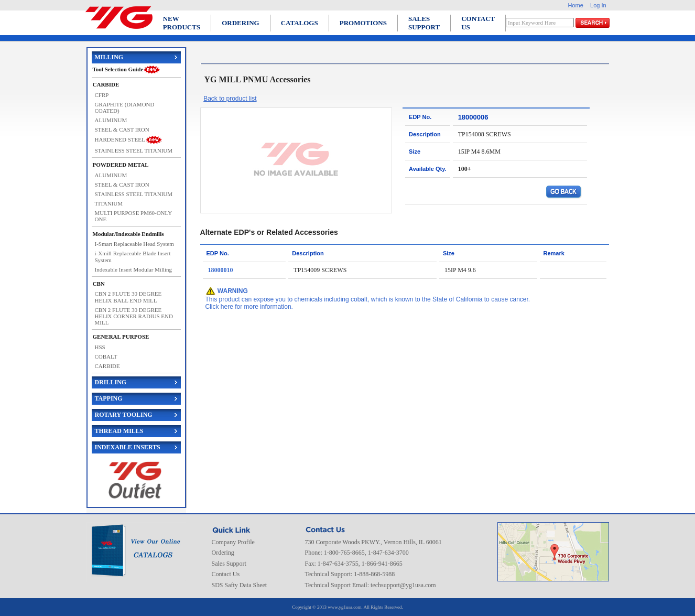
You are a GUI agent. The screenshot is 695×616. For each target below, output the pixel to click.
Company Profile (233, 542)
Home (575, 5)
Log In (598, 5)
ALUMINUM (111, 120)
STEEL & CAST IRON (122, 129)
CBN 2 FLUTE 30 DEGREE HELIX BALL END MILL (128, 297)
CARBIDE (107, 366)
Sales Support (229, 564)
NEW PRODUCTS (182, 23)
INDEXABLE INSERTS (128, 447)
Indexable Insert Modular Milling (134, 269)
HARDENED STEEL (120, 139)
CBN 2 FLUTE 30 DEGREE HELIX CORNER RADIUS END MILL (134, 316)
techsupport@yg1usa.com (403, 585)
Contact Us (226, 574)
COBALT (106, 356)
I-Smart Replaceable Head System (134, 244)
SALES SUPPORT (424, 23)
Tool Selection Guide (118, 69)
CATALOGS (300, 23)
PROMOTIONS (363, 23)
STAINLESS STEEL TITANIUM (134, 150)
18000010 (221, 270)
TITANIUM (109, 203)
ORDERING (241, 23)
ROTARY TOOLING (124, 415)
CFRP (102, 95)
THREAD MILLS (119, 431)
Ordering (223, 553)
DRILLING (111, 382)
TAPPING (109, 398)
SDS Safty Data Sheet (240, 585)
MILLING (109, 57)
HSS (100, 347)
